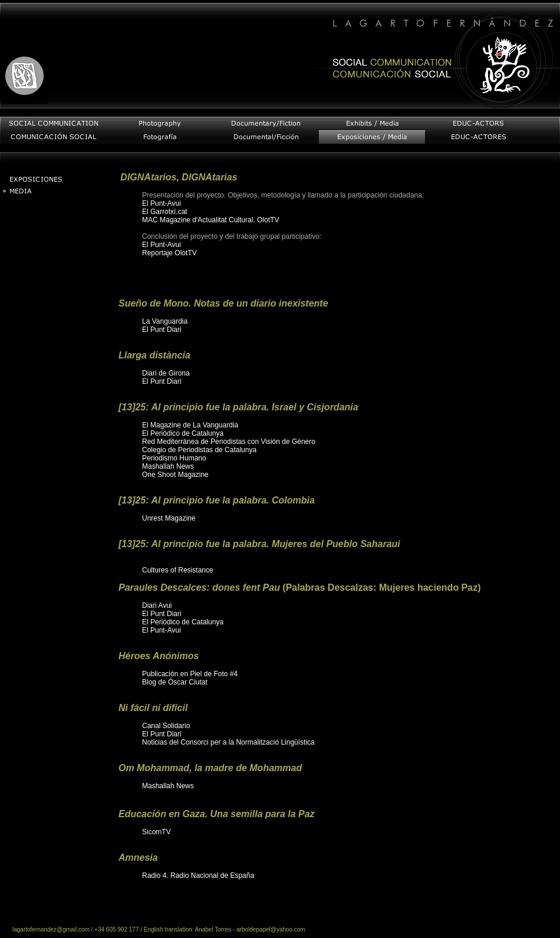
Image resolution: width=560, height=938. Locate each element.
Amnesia (138, 858)
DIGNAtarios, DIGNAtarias (179, 177)
